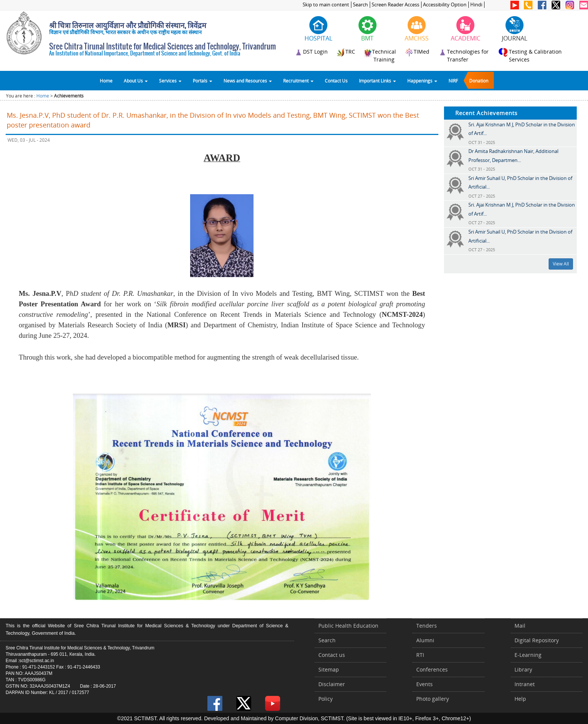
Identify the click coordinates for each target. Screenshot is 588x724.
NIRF (453, 81)
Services (170, 81)
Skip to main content (326, 5)
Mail (520, 626)
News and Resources (248, 81)
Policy (325, 699)
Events (424, 684)
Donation (479, 81)
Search (360, 5)
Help (520, 699)
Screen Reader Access (395, 5)
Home (106, 81)
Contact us (332, 655)
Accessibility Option (445, 5)
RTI (420, 655)
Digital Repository (537, 640)
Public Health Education (348, 626)
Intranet (525, 684)
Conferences (432, 669)
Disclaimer (332, 684)
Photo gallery (433, 699)
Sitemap (329, 669)
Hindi (476, 5)
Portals (202, 81)
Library (523, 669)
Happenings (422, 81)
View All (561, 264)
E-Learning (528, 655)
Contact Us (336, 81)
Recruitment (298, 81)
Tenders (427, 626)
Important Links (377, 81)
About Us (136, 81)
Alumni (425, 640)
